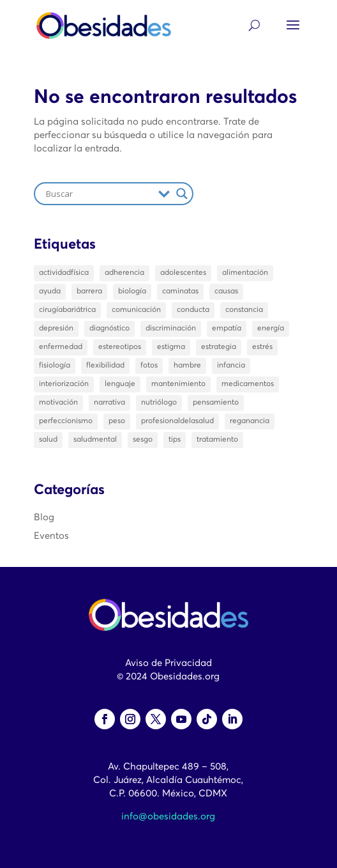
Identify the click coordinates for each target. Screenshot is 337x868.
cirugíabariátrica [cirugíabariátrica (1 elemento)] (67, 310)
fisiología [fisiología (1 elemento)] (55, 366)
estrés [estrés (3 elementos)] (262, 347)
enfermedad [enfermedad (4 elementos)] (61, 347)
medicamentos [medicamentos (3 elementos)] (248, 384)
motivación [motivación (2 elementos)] (58, 403)
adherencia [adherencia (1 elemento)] (124, 273)
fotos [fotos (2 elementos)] (149, 366)
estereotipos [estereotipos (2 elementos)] (120, 347)
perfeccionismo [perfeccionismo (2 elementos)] (66, 421)
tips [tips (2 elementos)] (175, 440)
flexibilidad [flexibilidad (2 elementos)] (105, 366)
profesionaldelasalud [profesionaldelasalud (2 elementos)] (177, 421)
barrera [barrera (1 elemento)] (89, 291)
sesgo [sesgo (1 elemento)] (143, 440)
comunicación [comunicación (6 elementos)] (136, 310)
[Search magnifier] (182, 194)
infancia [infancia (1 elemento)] (231, 366)
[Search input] (99, 194)
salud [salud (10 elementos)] (48, 440)
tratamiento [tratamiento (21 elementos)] (217, 440)
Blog (44, 517)
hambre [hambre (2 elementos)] (187, 366)
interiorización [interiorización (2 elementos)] (64, 384)
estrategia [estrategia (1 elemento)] (219, 347)
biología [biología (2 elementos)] (132, 291)
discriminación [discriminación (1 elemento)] (171, 329)
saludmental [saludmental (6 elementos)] (95, 440)
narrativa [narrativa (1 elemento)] (109, 403)
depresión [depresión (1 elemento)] (56, 329)
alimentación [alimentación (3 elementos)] (245, 273)
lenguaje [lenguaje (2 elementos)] (120, 384)
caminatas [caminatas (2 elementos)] (180, 291)
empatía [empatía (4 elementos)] (227, 329)
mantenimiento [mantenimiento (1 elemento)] (178, 384)
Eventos (51, 536)
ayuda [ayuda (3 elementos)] (50, 291)
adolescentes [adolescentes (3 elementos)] (183, 273)
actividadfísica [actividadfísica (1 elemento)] (64, 273)
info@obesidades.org (168, 817)
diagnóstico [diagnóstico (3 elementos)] (109, 329)
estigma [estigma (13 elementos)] (171, 347)
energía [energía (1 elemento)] (271, 329)
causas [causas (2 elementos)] (226, 291)
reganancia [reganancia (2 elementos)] (250, 421)
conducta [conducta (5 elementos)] (193, 310)
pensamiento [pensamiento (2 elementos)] (216, 403)
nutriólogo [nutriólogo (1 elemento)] (159, 403)
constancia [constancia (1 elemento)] (244, 310)
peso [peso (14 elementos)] (117, 421)
